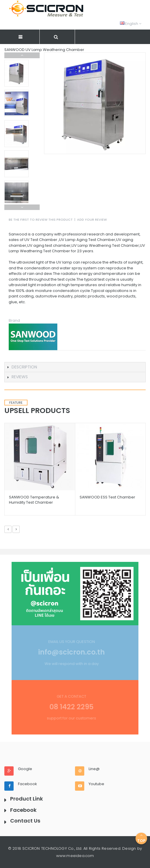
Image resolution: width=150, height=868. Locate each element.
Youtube (96, 784)
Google (25, 769)
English (131, 24)
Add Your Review (92, 220)
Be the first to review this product (41, 220)
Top (141, 838)
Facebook (28, 784)
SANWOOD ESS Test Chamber (107, 497)
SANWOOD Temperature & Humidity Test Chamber (34, 500)
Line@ (94, 769)
